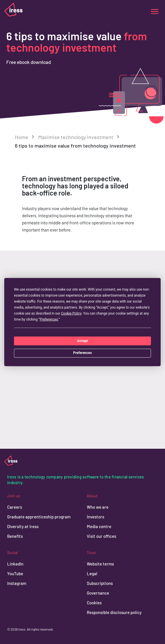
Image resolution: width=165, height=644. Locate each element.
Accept (82, 341)
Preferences (82, 353)
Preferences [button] (49, 319)
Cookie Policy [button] (71, 313)
